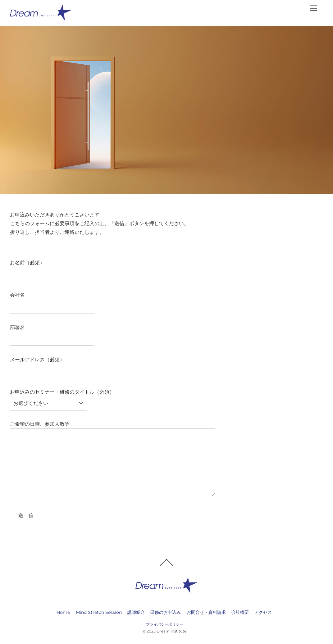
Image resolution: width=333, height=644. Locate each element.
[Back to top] (166, 565)
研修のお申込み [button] (166, 612)
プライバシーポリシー (165, 624)
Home (63, 612)
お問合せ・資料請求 (206, 612)
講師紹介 (136, 612)
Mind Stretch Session (99, 612)
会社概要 (240, 612)
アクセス (263, 612)
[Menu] (313, 9)
